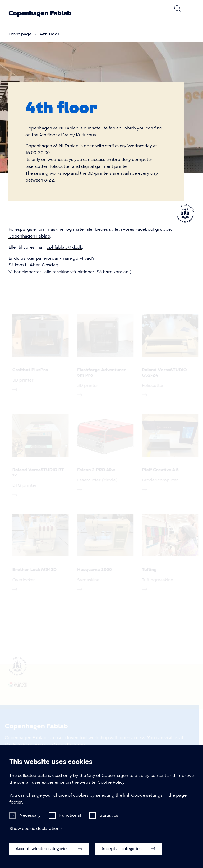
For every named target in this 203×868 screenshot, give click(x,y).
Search (178, 8)
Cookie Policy (111, 782)
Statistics (109, 815)
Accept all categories (128, 849)
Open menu (190, 8)
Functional (70, 815)
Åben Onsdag (44, 265)
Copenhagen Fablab (40, 13)
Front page (20, 34)
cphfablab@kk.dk (64, 247)
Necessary (30, 815)
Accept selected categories (49, 849)
